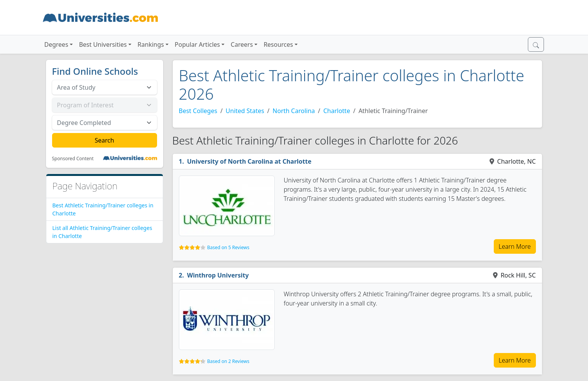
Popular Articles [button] (197, 44)
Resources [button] (278, 44)
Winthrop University (218, 275)
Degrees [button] (57, 44)
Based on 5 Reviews (228, 247)
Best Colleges (198, 111)
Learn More (515, 246)
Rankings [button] (151, 44)
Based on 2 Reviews (228, 361)
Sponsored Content (73, 159)
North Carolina (294, 111)
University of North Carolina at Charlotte (249, 161)
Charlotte (337, 111)
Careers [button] (242, 44)
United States (245, 111)
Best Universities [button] (103, 44)
